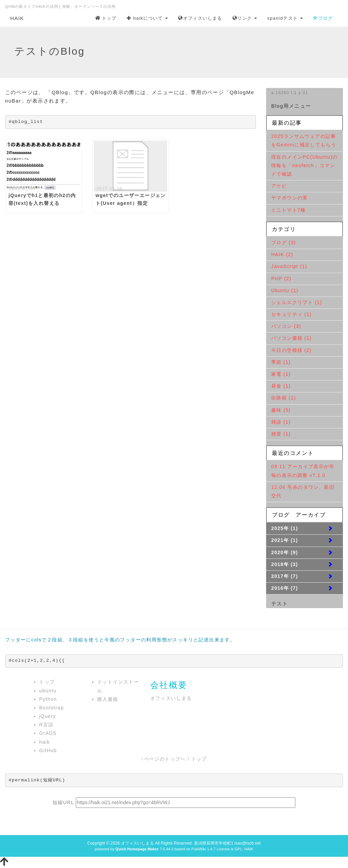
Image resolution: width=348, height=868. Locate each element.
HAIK (17, 18)
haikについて (147, 18)
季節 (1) (281, 362)
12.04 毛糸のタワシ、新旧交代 (303, 491)
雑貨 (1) (281, 434)
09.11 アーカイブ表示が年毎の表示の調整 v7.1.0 (303, 471)
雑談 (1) (281, 422)
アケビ (279, 186)
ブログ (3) (284, 243)
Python (48, 699)
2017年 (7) (285, 576)
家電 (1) (281, 374)
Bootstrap (51, 708)
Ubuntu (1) (285, 290)
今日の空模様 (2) (291, 350)
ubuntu (48, 691)
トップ (106, 18)
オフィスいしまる (200, 18)
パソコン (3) (286, 326)
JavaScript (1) (289, 266)
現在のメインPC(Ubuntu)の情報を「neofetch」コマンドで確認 (304, 165)
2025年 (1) (285, 528)
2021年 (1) (285, 540)
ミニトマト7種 (289, 210)
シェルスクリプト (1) (297, 302)
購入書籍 (108, 699)
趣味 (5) (281, 410)
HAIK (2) (282, 254)
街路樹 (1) (284, 398)
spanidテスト (285, 18)
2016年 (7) (285, 588)
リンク (245, 18)
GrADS (48, 733)
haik (44, 742)
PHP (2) (281, 279)
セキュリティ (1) (291, 314)
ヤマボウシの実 (290, 198)
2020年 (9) (285, 552)
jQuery (48, 716)
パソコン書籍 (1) (291, 338)
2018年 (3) (285, 564)
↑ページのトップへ (163, 759)
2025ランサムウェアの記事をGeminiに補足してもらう (304, 140)
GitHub (48, 750)
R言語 (46, 725)
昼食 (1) (281, 386)
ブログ (323, 18)
